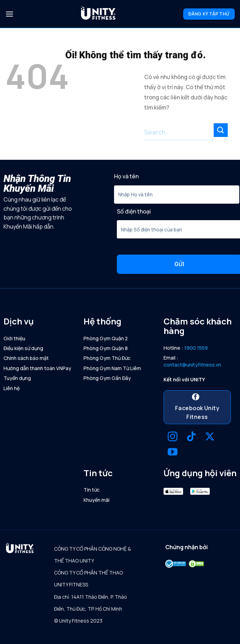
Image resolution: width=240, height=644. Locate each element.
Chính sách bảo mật (26, 358)
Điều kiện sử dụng (23, 348)
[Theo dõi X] (210, 437)
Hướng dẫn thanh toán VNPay (37, 368)
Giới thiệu (14, 338)
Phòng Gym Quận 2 (106, 338)
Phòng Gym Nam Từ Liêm (112, 368)
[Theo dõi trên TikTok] (191, 437)
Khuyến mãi (96, 500)
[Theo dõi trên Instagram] (173, 437)
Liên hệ (12, 388)
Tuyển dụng (17, 378)
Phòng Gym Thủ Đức (107, 358)
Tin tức (92, 490)
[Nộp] (221, 130)
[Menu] (9, 14)
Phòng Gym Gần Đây (107, 378)
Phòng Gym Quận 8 (106, 348)
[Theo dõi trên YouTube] (173, 453)
